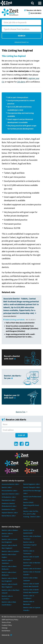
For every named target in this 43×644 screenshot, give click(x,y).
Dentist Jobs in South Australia (31, 558)
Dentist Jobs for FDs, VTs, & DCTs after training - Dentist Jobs (31, 514)
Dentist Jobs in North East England (9, 580)
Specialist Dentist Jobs (10, 494)
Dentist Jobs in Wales (9, 530)
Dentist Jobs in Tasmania (29, 552)
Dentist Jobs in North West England (9, 547)
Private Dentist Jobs (9, 491)
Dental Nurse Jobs (8, 516)
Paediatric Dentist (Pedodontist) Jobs (9, 505)
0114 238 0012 (35, 13)
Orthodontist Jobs (8, 497)
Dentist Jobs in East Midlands (9, 574)
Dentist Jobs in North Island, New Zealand (31, 591)
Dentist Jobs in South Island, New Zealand (31, 585)
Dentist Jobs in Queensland (29, 532)
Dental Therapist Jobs (31, 487)
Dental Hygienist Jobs (31, 484)
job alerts (21, 82)
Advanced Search (21, 42)
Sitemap (5, 628)
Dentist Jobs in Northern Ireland (11, 591)
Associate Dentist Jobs (10, 484)
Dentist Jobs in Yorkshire (7, 562)
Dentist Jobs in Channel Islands (32, 573)
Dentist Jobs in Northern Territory (32, 538)
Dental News (6, 631)
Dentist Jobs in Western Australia (32, 564)
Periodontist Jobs (8, 500)
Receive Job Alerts (33, 10)
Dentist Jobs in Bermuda (29, 603)
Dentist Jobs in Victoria (32, 569)
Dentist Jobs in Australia (7, 597)
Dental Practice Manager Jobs (32, 492)
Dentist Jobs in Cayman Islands (32, 609)
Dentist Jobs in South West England (10, 585)
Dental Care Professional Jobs (32, 498)
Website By (7, 635)
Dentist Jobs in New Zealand (30, 579)
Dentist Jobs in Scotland (7, 535)
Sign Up (21, 435)
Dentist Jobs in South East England (10, 541)
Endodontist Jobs (8, 509)
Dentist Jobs (6, 487)
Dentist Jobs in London (10, 551)
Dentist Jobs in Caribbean (29, 597)
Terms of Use (6, 622)
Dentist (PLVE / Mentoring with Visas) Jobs (31, 505)
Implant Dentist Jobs (9, 513)
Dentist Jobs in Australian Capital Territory (30, 545)
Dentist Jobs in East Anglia (9, 556)
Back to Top (22, 412)
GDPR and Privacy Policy (10, 620)
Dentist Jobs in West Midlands (9, 568)
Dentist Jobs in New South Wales (9, 603)
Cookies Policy (7, 625)
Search (22, 36)
